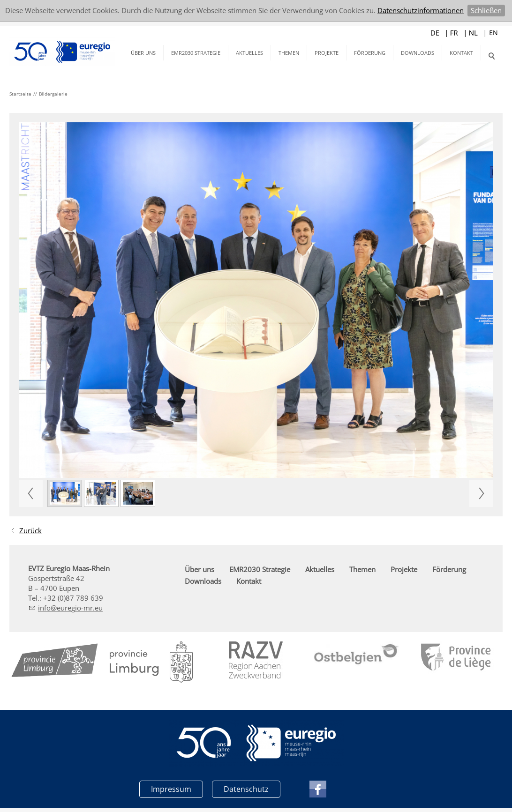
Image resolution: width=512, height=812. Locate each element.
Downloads (418, 53)
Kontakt (461, 53)
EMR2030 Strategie (196, 53)
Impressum (171, 789)
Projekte (327, 53)
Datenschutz (246, 789)
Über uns (143, 53)
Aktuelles (249, 53)
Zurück (30, 530)
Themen (289, 53)
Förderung (370, 53)
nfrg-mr (70, 608)
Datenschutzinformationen (421, 10)
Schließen (486, 10)
